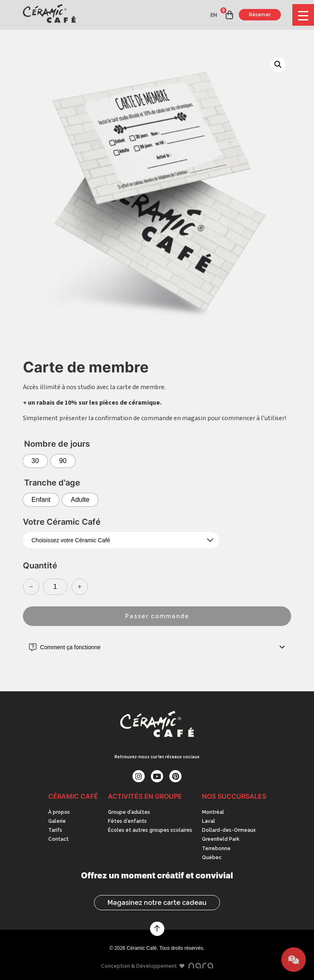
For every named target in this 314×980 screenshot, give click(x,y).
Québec (212, 857)
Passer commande (157, 616)
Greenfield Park (221, 839)
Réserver (260, 15)
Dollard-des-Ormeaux (229, 830)
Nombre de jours (57, 444)
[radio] (35, 461)
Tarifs (55, 830)
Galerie (57, 821)
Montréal (213, 812)
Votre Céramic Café (62, 522)
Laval (209, 821)
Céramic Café (73, 796)
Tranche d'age (52, 483)
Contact (58, 839)
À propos (59, 812)
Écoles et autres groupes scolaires (150, 830)
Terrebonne (216, 849)
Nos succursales (234, 796)
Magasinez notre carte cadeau (157, 903)
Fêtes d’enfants (127, 821)
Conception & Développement (157, 966)
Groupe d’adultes (129, 812)
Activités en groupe (145, 796)
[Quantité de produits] (55, 587)
